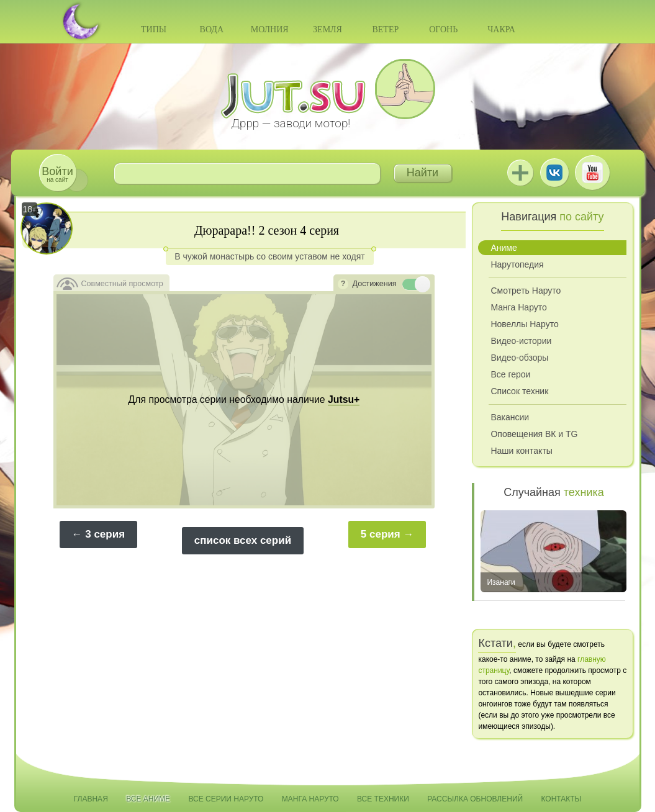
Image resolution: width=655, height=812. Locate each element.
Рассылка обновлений (475, 799)
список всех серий (243, 540)
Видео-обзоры (519, 358)
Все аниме (148, 799)
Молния (270, 29)
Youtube (592, 173)
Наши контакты (521, 451)
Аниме (504, 248)
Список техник (519, 391)
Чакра (501, 29)
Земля (327, 29)
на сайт (57, 174)
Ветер (385, 29)
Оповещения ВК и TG (534, 434)
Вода (212, 29)
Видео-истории (521, 341)
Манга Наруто (518, 307)
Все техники (383, 799)
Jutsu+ (520, 173)
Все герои (510, 374)
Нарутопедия (517, 264)
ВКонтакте (554, 173)
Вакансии (510, 417)
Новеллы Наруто (524, 324)
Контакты (562, 799)
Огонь (443, 29)
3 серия (105, 534)
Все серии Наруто (226, 799)
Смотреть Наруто (526, 291)
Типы (154, 29)
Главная (91, 799)
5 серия (381, 534)
